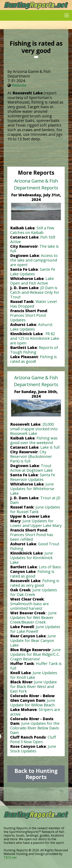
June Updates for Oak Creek (34, 592)
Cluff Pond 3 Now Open (33, 739)
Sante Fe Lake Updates (33, 272)
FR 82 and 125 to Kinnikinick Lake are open (35, 338)
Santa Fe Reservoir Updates (33, 477)
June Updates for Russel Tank (35, 509)
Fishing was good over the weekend (34, 440)
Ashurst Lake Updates (31, 327)
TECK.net (10, 857)
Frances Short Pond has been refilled (32, 537)
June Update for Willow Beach (33, 703)
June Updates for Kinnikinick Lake (31, 558)
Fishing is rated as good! (34, 359)
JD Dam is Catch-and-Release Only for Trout (35, 292)
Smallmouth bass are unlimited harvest (29, 606)
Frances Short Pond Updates (28, 318)
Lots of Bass (50, 567)
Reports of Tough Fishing (34, 350)
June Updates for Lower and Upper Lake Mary (36, 523)
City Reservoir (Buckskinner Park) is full (31, 456)
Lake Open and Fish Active (32, 281)
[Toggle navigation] (67, 15)
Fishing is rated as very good (35, 583)
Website (19, 85)
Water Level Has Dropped (33, 304)
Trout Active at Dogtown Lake (31, 468)
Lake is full (50, 447)
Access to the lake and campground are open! (34, 260)
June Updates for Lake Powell (35, 629)
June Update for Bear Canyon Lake (33, 641)
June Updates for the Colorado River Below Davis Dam (35, 728)
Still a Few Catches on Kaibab (32, 230)
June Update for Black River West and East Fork (34, 687)
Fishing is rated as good (32, 574)
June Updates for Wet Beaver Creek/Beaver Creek (33, 617)
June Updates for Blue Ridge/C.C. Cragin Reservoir (35, 654)
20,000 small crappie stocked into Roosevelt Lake (34, 429)
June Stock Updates (33, 749)
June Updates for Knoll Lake (34, 675)
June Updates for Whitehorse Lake (32, 489)
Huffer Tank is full (36, 666)
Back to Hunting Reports (36, 774)
